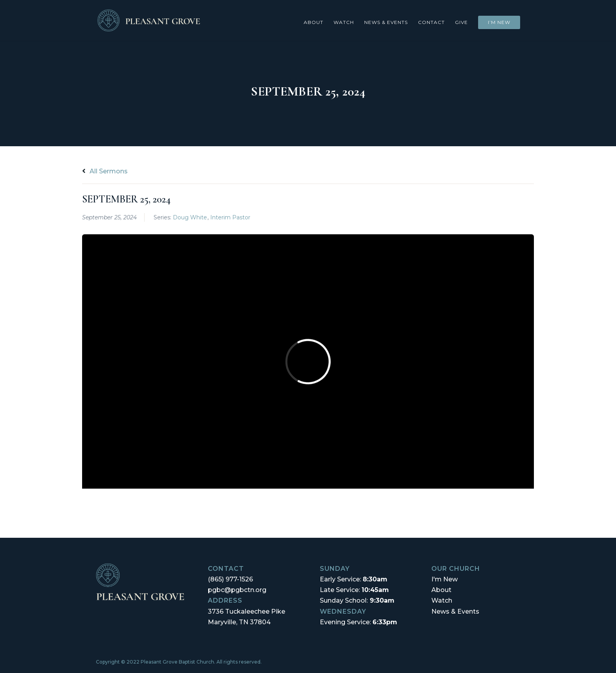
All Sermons (105, 171)
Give (461, 22)
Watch (344, 22)
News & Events (386, 22)
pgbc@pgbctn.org (237, 590)
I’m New (499, 22)
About (313, 22)
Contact (431, 22)
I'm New (445, 579)
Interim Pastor (230, 217)
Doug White (190, 217)
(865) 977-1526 (230, 579)
